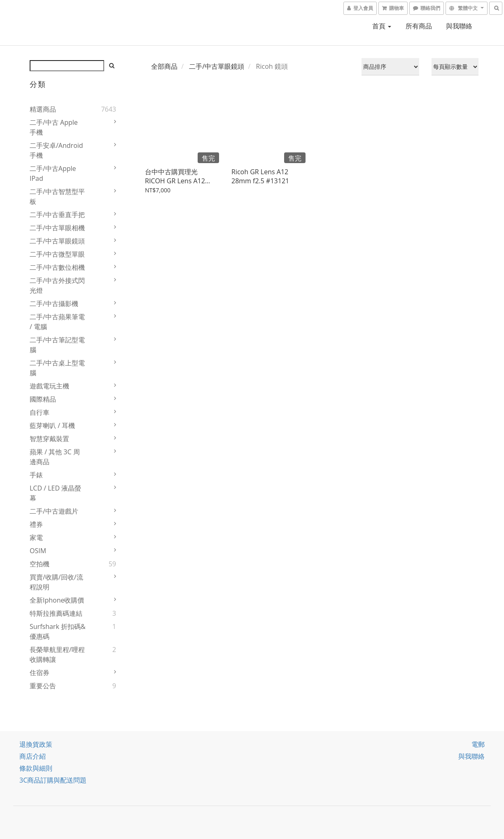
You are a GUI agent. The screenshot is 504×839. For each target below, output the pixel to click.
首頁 (382, 26)
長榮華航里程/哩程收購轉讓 (57, 654)
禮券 (36, 524)
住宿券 (40, 673)
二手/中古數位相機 (57, 267)
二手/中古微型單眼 (57, 254)
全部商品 (164, 66)
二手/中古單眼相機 (57, 228)
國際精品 (43, 399)
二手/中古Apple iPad (53, 173)
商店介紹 (33, 756)
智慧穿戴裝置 (49, 439)
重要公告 (43, 686)
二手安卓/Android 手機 (56, 150)
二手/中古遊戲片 (54, 511)
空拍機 (40, 564)
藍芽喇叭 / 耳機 (52, 425)
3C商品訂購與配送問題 (53, 780)
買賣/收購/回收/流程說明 (56, 582)
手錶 (36, 475)
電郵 (478, 744)
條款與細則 (36, 768)
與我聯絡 (459, 26)
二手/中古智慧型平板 (57, 196)
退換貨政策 (36, 744)
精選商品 (43, 109)
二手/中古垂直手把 (57, 215)
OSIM (38, 551)
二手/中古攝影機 (54, 304)
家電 (36, 538)
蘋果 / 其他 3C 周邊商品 (55, 457)
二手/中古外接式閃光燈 (57, 285)
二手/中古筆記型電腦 (57, 345)
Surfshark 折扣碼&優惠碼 (58, 631)
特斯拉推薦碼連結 (56, 613)
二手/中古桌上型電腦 (57, 368)
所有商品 (419, 26)
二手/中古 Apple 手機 (54, 127)
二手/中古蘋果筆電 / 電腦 (57, 322)
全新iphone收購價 (57, 600)
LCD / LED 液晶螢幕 (55, 493)
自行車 (40, 412)
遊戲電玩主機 (49, 386)
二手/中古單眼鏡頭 (57, 241)
